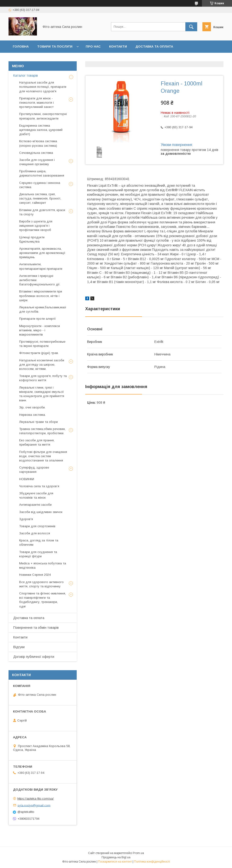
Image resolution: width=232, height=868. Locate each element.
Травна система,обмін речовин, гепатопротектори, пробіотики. (42, 431)
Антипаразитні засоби (35, 505)
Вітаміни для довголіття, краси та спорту (42, 212)
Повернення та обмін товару (40, 59)
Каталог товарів (26, 75)
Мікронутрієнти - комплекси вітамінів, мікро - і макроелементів (40, 330)
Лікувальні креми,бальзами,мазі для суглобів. (43, 309)
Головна (21, 46)
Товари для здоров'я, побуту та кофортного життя (43, 378)
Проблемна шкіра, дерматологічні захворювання (42, 173)
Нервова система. (32, 415)
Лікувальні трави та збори (38, 422)
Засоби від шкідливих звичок (41, 512)
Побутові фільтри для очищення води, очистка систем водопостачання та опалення (43, 456)
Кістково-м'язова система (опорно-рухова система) (38, 143)
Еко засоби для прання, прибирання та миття (37, 442)
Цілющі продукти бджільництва (32, 239)
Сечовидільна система (36, 153)
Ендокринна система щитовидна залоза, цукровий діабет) (41, 130)
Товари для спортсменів (37, 526)
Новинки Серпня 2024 (35, 575)
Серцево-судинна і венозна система (40, 185)
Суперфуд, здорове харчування (34, 470)
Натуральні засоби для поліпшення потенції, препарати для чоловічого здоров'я (43, 87)
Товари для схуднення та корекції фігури (38, 554)
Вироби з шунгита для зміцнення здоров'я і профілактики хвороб (36, 226)
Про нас (93, 46)
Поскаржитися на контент (115, 862)
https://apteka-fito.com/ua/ (36, 799)
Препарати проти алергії (38, 319)
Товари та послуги (55, 46)
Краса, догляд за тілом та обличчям (39, 542)
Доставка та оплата (154, 46)
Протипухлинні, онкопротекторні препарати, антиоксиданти (43, 116)
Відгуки (82, 59)
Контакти (118, 46)
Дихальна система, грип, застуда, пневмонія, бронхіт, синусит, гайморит (40, 198)
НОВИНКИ (27, 479)
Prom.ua (138, 853)
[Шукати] (191, 27)
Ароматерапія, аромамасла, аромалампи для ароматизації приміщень (42, 253)
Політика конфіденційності (152, 862)
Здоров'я (26, 519)
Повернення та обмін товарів (36, 628)
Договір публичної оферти (123, 59)
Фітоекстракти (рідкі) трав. (39, 353)
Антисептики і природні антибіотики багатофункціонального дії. (40, 280)
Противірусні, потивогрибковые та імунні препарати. (42, 344)
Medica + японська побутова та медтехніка (43, 565)
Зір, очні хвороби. (32, 407)
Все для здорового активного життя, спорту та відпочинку (41, 584)
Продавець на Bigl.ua (116, 857)
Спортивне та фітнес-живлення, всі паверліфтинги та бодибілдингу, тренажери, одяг (42, 600)
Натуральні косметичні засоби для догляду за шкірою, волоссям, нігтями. (42, 365)
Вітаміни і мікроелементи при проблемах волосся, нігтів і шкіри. (41, 296)
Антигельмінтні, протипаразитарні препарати (41, 266)
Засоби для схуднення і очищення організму (37, 162)
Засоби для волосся (35, 533)
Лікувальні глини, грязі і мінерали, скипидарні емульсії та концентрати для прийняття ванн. (42, 394)
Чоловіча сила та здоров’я (39, 486)
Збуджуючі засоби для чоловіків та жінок (36, 495)
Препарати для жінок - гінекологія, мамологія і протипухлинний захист (36, 103)
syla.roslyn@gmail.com (34, 805)
